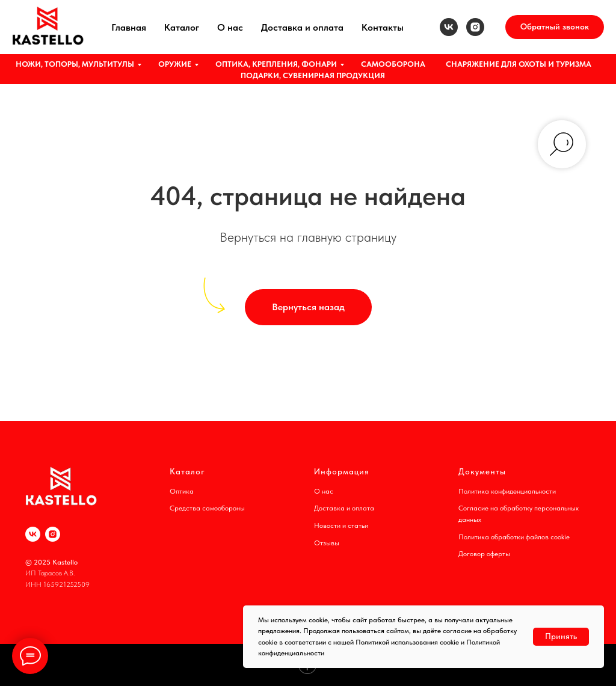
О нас (230, 27)
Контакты (383, 27)
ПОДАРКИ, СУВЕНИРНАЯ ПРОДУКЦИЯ (313, 75)
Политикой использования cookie (407, 642)
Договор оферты (484, 554)
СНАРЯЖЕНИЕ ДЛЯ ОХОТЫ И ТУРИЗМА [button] (519, 64)
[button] (555, 27)
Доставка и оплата (302, 27)
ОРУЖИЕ (175, 64)
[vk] (449, 27)
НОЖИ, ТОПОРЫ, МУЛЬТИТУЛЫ (75, 64)
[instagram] (475, 27)
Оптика (182, 491)
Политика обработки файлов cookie (514, 537)
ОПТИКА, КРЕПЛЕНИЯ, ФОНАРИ (276, 64)
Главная (129, 27)
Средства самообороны (207, 508)
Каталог (182, 27)
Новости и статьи (341, 525)
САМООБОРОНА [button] (393, 64)
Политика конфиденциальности (507, 491)
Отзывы (327, 543)
